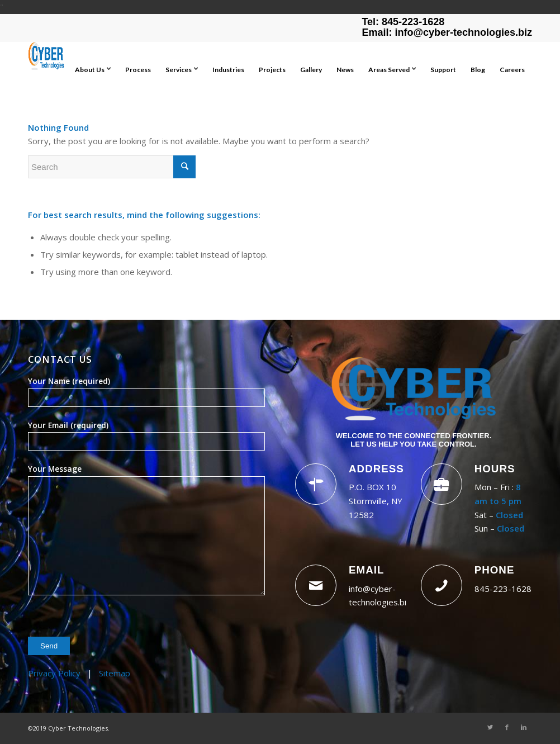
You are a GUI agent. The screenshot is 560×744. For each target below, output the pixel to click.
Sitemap (115, 673)
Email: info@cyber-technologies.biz (447, 32)
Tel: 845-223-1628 (403, 22)
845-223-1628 (503, 589)
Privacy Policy (54, 673)
